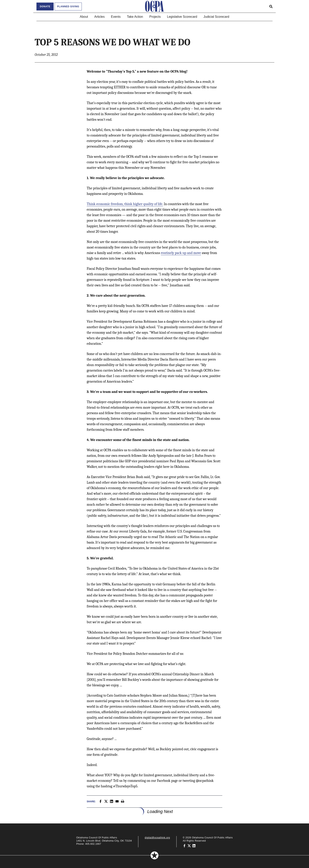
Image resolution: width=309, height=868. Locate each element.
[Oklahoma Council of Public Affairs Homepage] (154, 6)
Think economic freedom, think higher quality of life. (125, 204)
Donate (45, 7)
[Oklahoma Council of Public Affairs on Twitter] (189, 846)
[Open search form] (271, 6)
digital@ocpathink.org (157, 838)
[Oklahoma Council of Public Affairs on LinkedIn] (194, 846)
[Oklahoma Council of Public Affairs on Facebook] (184, 846)
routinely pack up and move (181, 253)
